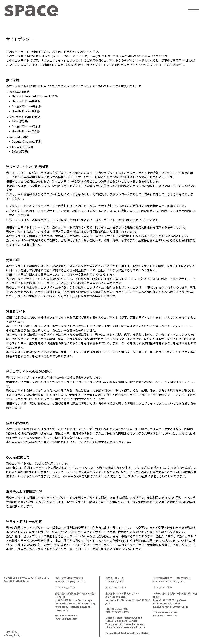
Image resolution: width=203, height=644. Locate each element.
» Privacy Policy (12, 635)
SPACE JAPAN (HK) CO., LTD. (31, 11)
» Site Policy (11, 632)
